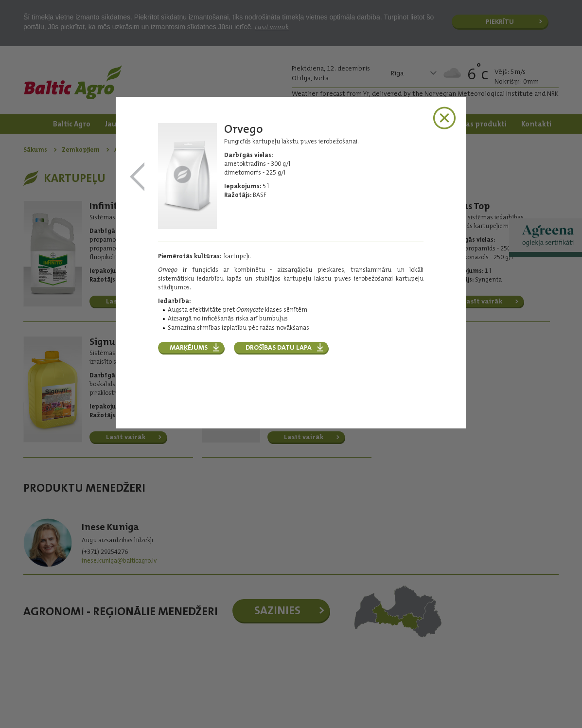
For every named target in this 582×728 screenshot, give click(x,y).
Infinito (138, 177)
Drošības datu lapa (279, 347)
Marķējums (189, 347)
